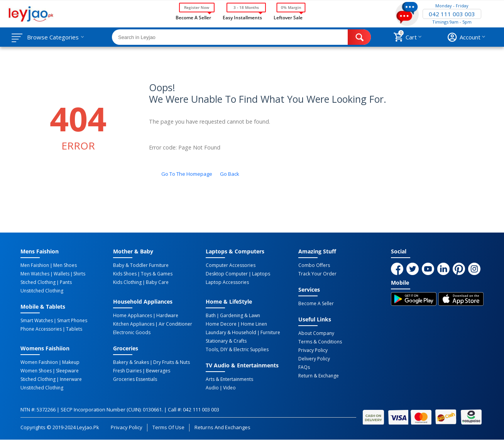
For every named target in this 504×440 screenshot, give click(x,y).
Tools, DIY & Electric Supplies (237, 350)
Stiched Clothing (38, 282)
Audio (212, 388)
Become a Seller (193, 17)
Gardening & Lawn (240, 316)
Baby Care (157, 282)
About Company (316, 333)
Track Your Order (317, 274)
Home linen (254, 324)
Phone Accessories (41, 329)
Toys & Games (157, 274)
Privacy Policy (313, 350)
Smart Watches (37, 321)
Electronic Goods (132, 333)
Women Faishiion (39, 362)
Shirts (79, 274)
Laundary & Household (231, 333)
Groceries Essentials (135, 379)
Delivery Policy (314, 359)
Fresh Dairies (127, 371)
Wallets (62, 274)
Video (229, 388)
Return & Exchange (319, 376)
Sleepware (67, 371)
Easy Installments (242, 17)
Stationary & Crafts (226, 341)
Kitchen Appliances (134, 324)
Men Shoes (65, 265)
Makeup (71, 362)
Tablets (74, 329)
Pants (66, 282)
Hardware (167, 316)
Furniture (270, 333)
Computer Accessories (231, 265)
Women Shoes (36, 371)
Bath (211, 316)
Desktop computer (227, 274)
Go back (230, 174)
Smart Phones (72, 321)
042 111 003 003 (452, 14)
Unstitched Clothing (42, 291)
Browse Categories (53, 37)
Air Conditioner (175, 324)
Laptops (261, 274)
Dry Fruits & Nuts (172, 362)
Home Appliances (133, 316)
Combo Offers (314, 265)
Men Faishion (35, 265)
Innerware (71, 379)
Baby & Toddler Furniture (141, 265)
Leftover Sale (288, 17)
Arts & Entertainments (229, 379)
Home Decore (221, 324)
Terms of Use (168, 427)
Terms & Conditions (320, 342)
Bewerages (158, 371)
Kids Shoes (125, 274)
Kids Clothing (127, 282)
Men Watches (35, 274)
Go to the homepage (187, 174)
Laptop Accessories (227, 282)
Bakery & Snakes (131, 362)
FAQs (304, 367)
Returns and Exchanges (222, 427)
